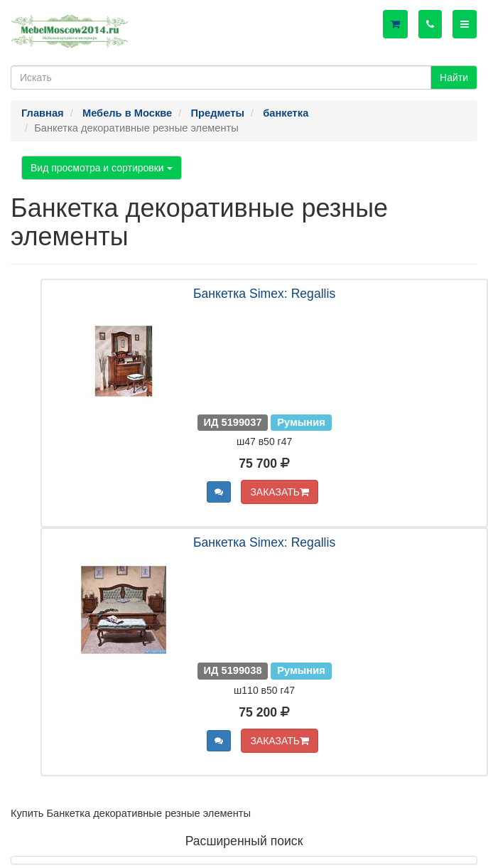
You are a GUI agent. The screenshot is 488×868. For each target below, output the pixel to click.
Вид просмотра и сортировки (102, 168)
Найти (454, 77)
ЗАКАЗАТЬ (280, 492)
